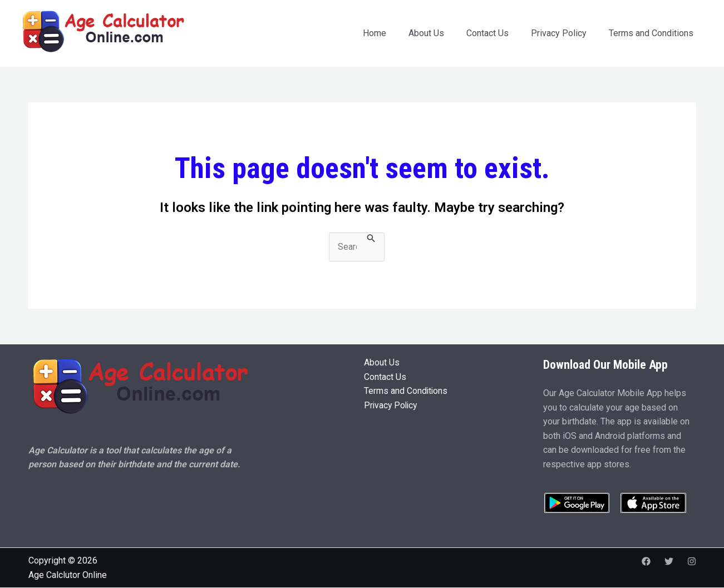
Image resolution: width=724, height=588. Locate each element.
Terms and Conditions (651, 33)
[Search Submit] (371, 239)
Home (375, 33)
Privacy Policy (559, 33)
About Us (426, 33)
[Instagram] (692, 561)
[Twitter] (669, 561)
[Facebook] (646, 561)
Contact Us (487, 33)
